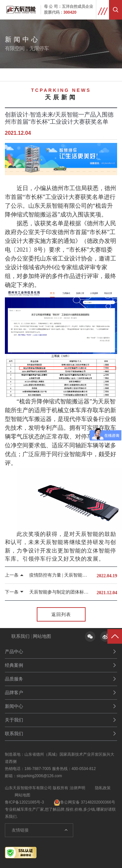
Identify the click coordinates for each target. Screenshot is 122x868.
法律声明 (77, 788)
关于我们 (14, 720)
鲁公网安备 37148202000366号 (84, 802)
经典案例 (14, 665)
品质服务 (14, 679)
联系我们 (20, 636)
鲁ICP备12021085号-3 (24, 802)
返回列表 (61, 614)
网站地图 (42, 636)
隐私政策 (103, 788)
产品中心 (14, 651)
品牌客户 (14, 693)
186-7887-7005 (38, 769)
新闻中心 (14, 706)
